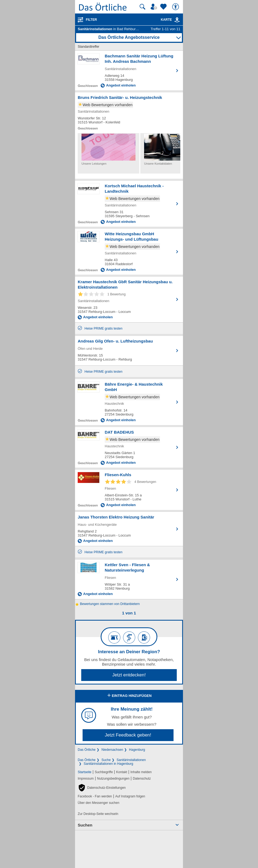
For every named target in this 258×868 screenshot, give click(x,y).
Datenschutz (142, 779)
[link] (177, 20)
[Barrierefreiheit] (176, 7)
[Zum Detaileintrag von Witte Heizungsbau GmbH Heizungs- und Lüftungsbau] (129, 252)
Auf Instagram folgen (130, 796)
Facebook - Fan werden (95, 796)
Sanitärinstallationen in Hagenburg (108, 764)
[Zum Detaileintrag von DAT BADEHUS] (129, 447)
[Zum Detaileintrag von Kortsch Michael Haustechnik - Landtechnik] (129, 204)
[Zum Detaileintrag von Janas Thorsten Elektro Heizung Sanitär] (129, 529)
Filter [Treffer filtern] (91, 20)
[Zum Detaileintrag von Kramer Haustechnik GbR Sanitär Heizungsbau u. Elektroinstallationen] (129, 299)
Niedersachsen (112, 750)
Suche (106, 760)
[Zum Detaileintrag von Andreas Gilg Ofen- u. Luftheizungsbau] (129, 351)
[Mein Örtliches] (155, 7)
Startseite (85, 772)
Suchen (85, 825)
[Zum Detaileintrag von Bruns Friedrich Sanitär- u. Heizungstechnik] (129, 113)
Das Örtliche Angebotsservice (129, 37)
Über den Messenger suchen (99, 803)
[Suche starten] (142, 7)
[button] (102, 788)
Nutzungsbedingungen (113, 779)
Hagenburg (137, 750)
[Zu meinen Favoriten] (164, 7)
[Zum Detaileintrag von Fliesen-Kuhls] (129, 490)
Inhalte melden (141, 772)
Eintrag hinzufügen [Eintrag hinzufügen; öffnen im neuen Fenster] (129, 696)
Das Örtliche (87, 750)
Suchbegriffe (104, 772)
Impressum (86, 779)
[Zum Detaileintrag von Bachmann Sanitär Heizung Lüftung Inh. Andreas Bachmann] (129, 71)
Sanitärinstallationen (131, 760)
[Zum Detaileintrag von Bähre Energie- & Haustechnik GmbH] (129, 402)
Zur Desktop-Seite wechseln (98, 814)
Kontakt (122, 772)
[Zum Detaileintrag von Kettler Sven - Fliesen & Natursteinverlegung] (129, 579)
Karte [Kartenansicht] (171, 20)
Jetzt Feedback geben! (128, 735)
